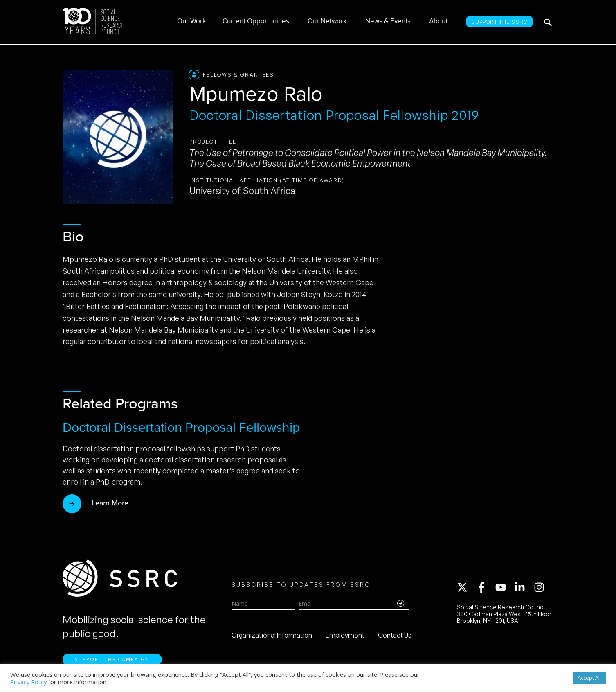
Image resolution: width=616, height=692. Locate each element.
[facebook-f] (485, 587)
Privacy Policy (28, 682)
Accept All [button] (589, 678)
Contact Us (395, 635)
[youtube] (504, 587)
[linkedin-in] (524, 587)
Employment (345, 635)
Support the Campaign (112, 659)
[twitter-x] (466, 587)
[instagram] (541, 587)
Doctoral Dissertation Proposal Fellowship (181, 427)
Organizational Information (272, 635)
